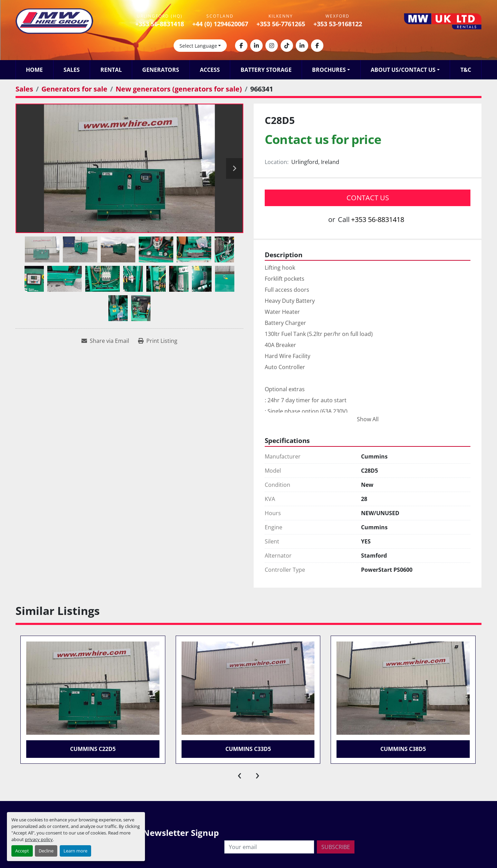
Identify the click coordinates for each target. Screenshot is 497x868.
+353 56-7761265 (281, 24)
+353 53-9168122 (338, 24)
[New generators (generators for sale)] (179, 89)
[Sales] (24, 89)
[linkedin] (256, 46)
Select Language (198, 46)
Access (210, 70)
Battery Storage (266, 70)
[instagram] (272, 46)
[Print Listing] (158, 341)
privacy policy (39, 839)
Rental (111, 70)
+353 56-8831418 (160, 24)
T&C (466, 70)
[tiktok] (287, 46)
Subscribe (336, 847)
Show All (368, 419)
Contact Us (368, 198)
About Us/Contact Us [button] (403, 70)
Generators (161, 70)
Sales (72, 70)
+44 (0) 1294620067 (220, 24)
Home (34, 70)
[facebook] (241, 46)
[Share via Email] (105, 341)
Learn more (75, 851)
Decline (46, 851)
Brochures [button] (329, 70)
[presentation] (240, 774)
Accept (22, 851)
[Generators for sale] (74, 89)
